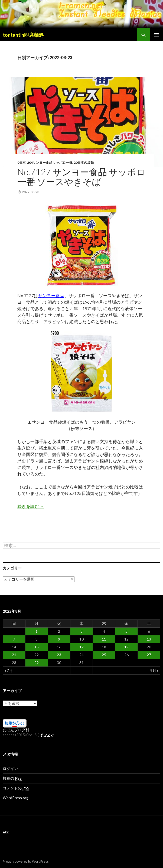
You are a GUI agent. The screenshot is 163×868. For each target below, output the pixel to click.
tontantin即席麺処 (23, 35)
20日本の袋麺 (84, 162)
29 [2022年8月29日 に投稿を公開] (37, 663)
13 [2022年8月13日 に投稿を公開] (149, 639)
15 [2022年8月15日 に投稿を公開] (37, 647)
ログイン (10, 768)
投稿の (12, 778)
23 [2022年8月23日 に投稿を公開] (59, 655)
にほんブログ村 (16, 730)
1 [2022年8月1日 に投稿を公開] (37, 631)
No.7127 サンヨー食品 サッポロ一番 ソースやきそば (81, 177)
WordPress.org (16, 798)
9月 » (154, 670)
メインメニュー (157, 35)
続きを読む (31, 506)
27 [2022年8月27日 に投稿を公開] (149, 655)
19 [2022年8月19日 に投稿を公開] (126, 647)
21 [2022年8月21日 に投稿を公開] (14, 655)
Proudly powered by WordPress (26, 861)
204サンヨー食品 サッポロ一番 (50, 162)
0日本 (22, 162)
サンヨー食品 (51, 295)
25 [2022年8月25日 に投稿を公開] (104, 655)
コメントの (16, 788)
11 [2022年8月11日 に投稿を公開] (104, 639)
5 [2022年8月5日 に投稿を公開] (126, 631)
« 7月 (9, 670)
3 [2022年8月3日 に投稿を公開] (81, 631)
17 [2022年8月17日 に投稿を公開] (81, 647)
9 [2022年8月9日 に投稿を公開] (59, 639)
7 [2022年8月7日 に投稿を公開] (14, 639)
